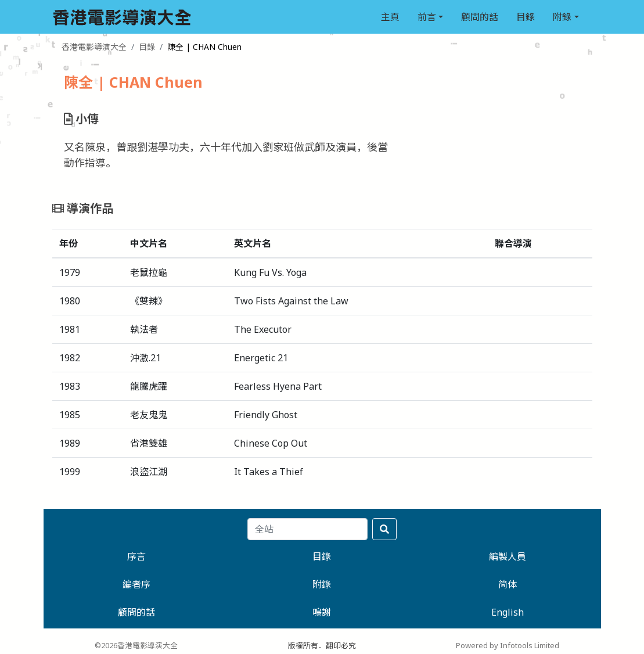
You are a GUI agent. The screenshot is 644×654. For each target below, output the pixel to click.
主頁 (390, 17)
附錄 (562, 17)
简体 (508, 584)
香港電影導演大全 (94, 47)
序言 (136, 556)
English (508, 612)
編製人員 (508, 556)
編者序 (136, 584)
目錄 (526, 17)
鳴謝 (322, 612)
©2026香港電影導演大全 (136, 645)
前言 (427, 17)
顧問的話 (480, 17)
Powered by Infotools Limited (508, 645)
